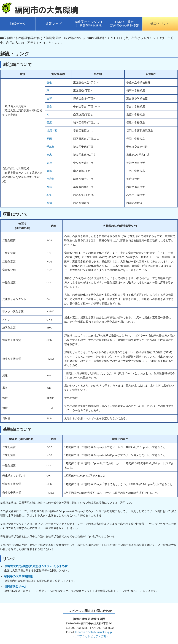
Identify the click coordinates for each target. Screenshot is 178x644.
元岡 (49, 139)
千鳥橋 (51, 147)
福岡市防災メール (16, 587)
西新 (49, 187)
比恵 (49, 155)
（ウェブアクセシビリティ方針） (89, 636)
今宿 (49, 203)
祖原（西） (53, 131)
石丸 (49, 195)
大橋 (49, 171)
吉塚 (49, 98)
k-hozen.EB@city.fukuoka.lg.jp (94, 632)
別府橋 (51, 179)
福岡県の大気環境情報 (18, 576)
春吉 (49, 106)
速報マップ (53, 24)
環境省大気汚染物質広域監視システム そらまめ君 (36, 566)
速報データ (18, 24)
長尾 (49, 123)
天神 (49, 163)
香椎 (49, 82)
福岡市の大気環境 (46, 10)
